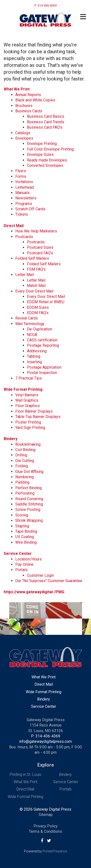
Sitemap (46, 815)
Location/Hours (29, 559)
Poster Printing (28, 422)
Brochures (24, 106)
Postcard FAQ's (40, 253)
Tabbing (34, 356)
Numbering (25, 477)
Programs (24, 204)
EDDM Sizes (38, 307)
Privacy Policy (46, 826)
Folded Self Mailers (32, 258)
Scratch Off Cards (30, 209)
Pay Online (24, 564)
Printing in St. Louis (25, 775)
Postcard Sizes (40, 247)
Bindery (11, 439)
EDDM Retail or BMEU (46, 302)
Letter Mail (25, 275)
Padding (22, 482)
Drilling (21, 455)
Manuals (22, 193)
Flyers (21, 171)
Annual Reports (28, 95)
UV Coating (25, 537)
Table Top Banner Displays (38, 417)
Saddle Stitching (29, 504)
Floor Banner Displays (34, 411)
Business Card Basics (46, 116)
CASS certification (42, 340)
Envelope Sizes (40, 155)
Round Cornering (29, 499)
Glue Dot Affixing (29, 472)
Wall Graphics (27, 400)
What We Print (17, 89)
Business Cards (29, 111)
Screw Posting (28, 509)
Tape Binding (26, 531)
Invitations (24, 182)
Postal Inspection (42, 373)
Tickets (22, 214)
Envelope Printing (42, 144)
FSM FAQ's (36, 269)
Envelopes (24, 138)
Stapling (22, 526)
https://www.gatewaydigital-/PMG (34, 592)
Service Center (18, 554)
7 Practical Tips (29, 378)
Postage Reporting (43, 345)
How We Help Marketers (36, 231)
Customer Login (40, 575)
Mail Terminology (30, 324)
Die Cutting (25, 461)
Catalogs (23, 133)
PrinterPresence (55, 851)
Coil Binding (25, 450)
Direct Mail (14, 226)
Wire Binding (26, 542)
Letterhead (25, 187)
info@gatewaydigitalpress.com (45, 741)
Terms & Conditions (45, 831)
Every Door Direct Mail (34, 291)
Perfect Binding (29, 488)
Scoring (22, 515)
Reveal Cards (27, 318)
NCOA (32, 335)
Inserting (34, 362)
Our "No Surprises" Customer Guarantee (49, 581)
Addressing (37, 351)
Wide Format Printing (23, 389)
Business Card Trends (46, 122)
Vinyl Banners (27, 395)
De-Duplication (40, 329)
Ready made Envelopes (47, 160)
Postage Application (44, 367)
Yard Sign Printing (30, 428)
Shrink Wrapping (29, 520)
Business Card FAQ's (45, 127)
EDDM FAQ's (38, 313)
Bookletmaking (28, 444)
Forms (21, 176)
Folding (22, 466)
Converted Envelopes (45, 165)
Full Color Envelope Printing (50, 149)
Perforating (25, 493)
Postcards (24, 237)
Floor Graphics (28, 406)
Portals (21, 570)
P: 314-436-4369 (46, 736)
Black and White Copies (35, 100)
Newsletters (26, 198)
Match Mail (36, 286)
